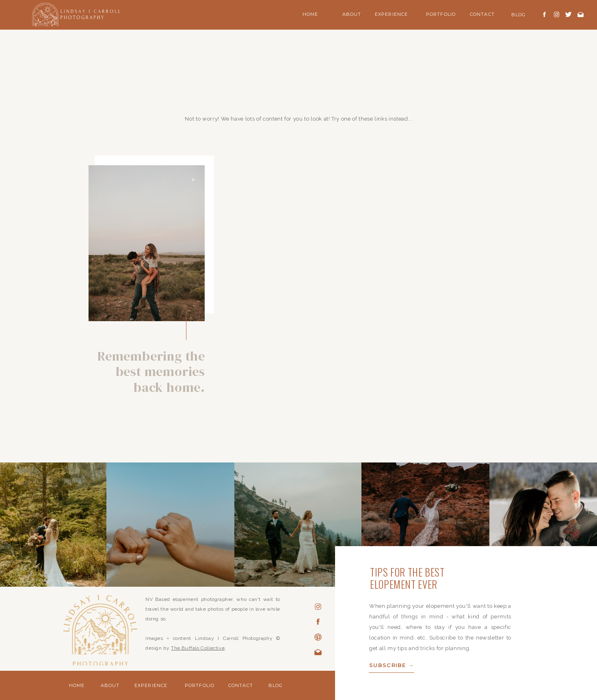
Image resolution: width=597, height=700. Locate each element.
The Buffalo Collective (198, 648)
